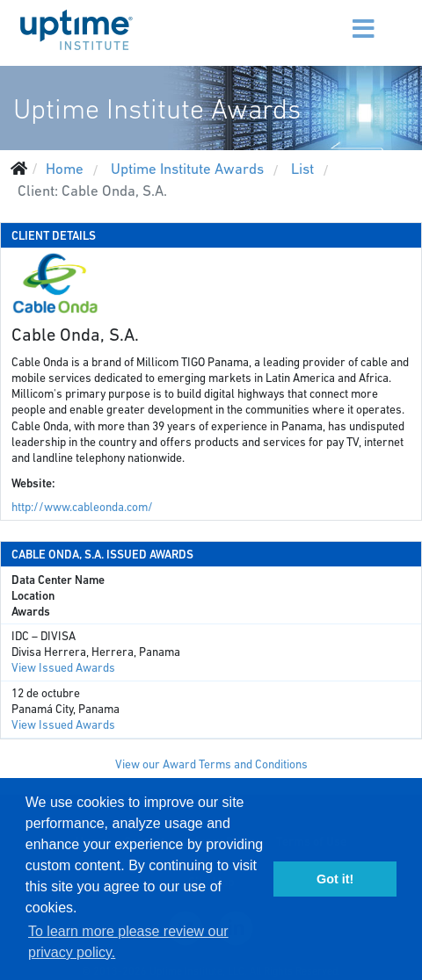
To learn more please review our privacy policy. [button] (128, 942)
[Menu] (330, 18)
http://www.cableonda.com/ (82, 507)
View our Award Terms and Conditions (211, 764)
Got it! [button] (335, 879)
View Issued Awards (63, 668)
